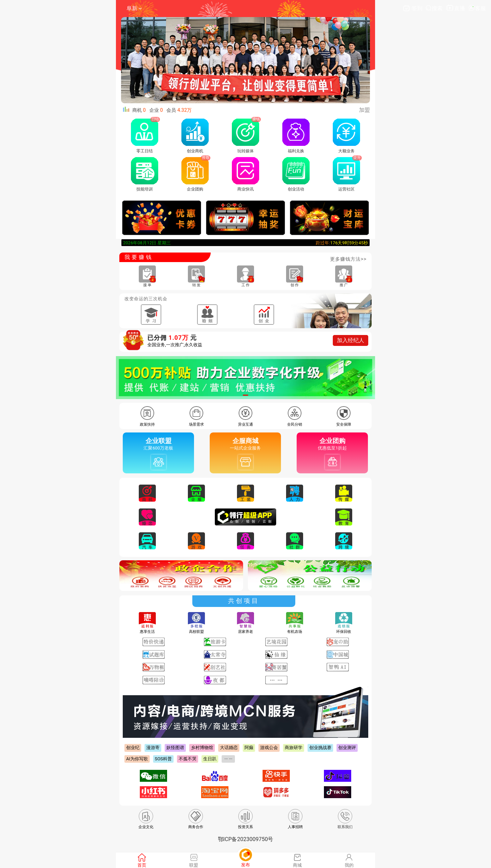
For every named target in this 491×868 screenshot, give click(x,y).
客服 (477, 8)
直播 (456, 8)
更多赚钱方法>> (348, 259)
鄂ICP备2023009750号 (246, 839)
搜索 (435, 8)
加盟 (364, 110)
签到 (413, 8)
